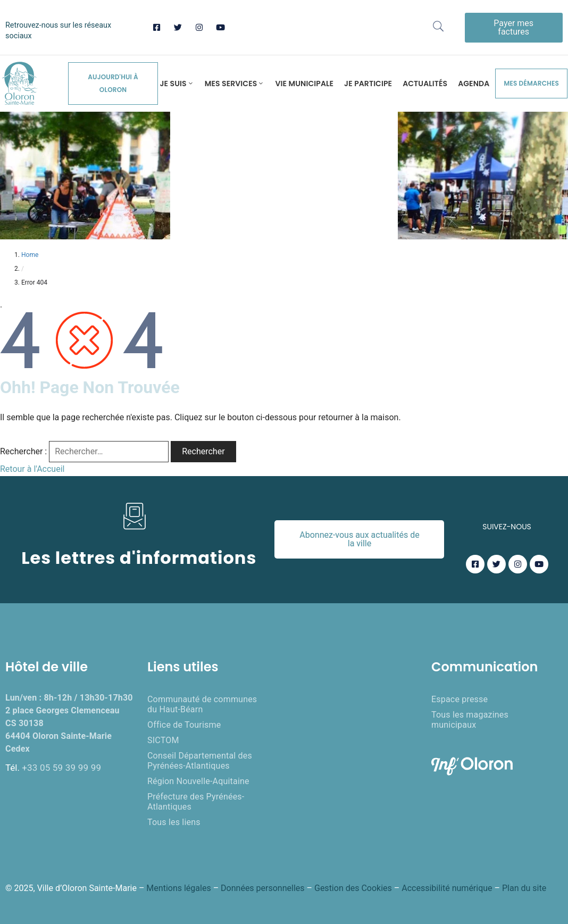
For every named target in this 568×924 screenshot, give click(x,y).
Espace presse (460, 699)
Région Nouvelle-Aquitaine (198, 781)
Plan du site (524, 888)
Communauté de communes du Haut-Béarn (202, 704)
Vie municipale (304, 84)
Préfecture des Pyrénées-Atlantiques (196, 802)
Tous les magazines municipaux (470, 720)
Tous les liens (174, 822)
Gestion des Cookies (353, 888)
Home (30, 255)
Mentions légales (178, 888)
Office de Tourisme (184, 725)
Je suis (177, 84)
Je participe (368, 84)
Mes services (235, 84)
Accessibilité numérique (447, 888)
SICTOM (163, 740)
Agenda (474, 84)
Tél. (53, 768)
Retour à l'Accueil (32, 469)
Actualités (425, 84)
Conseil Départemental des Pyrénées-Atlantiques (200, 761)
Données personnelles (262, 888)
